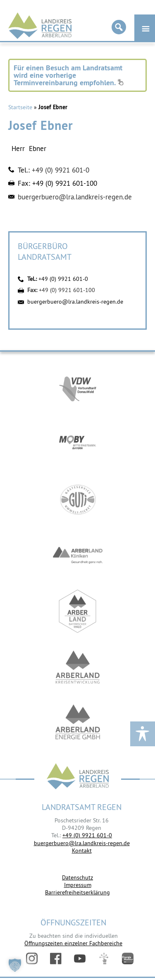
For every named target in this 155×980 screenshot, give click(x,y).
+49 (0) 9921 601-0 (61, 170)
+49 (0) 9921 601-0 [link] (87, 835)
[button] (15, 965)
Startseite (20, 107)
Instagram (32, 958)
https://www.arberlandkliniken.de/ (78, 555)
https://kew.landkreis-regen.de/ (78, 667)
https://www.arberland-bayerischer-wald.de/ (78, 611)
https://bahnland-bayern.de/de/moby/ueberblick (78, 444)
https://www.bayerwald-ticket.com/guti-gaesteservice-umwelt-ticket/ (78, 500)
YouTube (80, 958)
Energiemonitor (128, 958)
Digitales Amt (104, 958)
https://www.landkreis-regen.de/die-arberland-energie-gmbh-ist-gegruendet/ (78, 723)
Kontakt (82, 851)
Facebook (56, 958)
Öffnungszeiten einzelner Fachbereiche (73, 943)
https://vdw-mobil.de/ (78, 388)
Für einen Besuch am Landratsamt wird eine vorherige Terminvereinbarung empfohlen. (69, 75)
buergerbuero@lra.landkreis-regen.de (75, 197)
